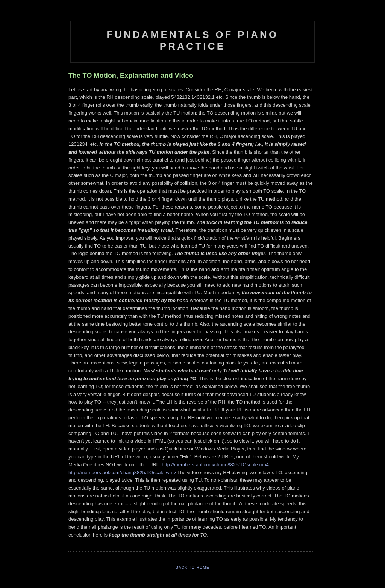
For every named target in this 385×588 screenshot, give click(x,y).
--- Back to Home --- (192, 568)
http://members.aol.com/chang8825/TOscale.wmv (122, 472)
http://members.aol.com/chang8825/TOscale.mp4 (215, 465)
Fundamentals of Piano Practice (193, 40)
